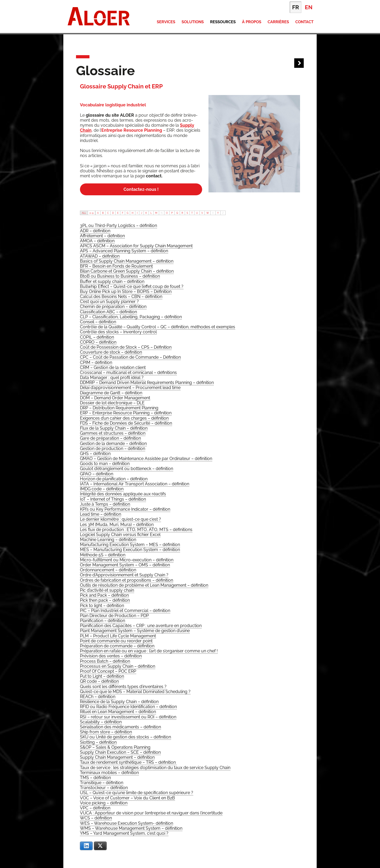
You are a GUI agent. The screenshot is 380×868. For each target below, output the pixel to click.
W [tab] (208, 213)
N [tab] (162, 213)
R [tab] (182, 213)
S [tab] (187, 213)
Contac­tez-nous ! (141, 189)
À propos (252, 22)
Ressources (223, 22)
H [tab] (133, 213)
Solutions (193, 22)
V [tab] (202, 213)
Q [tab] (177, 213)
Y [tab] (218, 213)
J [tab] (141, 213)
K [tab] (146, 213)
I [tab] (137, 213)
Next (299, 63)
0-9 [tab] (91, 213)
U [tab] (197, 213)
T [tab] (192, 213)
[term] (118, 226)
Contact (304, 22)
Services (166, 22)
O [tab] (167, 213)
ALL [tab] (84, 213)
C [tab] (108, 213)
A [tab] (98, 213)
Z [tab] (223, 213)
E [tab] (118, 213)
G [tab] (127, 213)
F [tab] (123, 213)
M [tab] (156, 213)
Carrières (278, 22)
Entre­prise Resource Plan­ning (132, 130)
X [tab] (213, 213)
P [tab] (172, 213)
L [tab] (151, 213)
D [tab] (113, 213)
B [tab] (103, 213)
